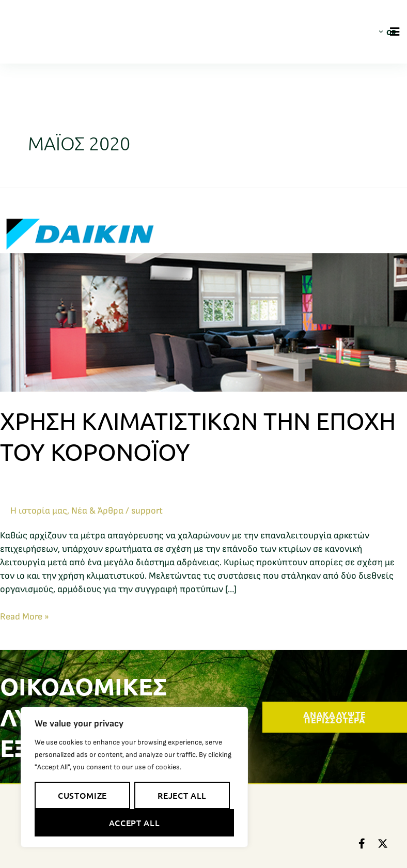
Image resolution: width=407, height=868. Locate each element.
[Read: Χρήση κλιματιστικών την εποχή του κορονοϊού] (203, 289)
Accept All (134, 823)
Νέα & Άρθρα (97, 511)
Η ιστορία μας (39, 511)
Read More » (25, 616)
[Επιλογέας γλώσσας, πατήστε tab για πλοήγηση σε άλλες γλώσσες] (382, 32)
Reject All (182, 795)
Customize (82, 795)
